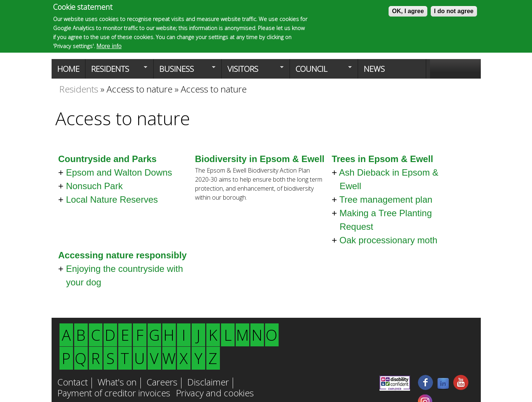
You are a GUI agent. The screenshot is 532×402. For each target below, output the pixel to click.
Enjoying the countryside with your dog (124, 275)
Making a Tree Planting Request (386, 220)
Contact (72, 383)
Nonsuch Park (94, 186)
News (374, 69)
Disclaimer (208, 383)
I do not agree (454, 11)
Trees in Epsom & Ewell (382, 159)
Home (68, 69)
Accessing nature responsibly (123, 255)
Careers (162, 383)
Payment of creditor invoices (114, 394)
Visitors (253, 71)
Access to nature (139, 89)
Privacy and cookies (215, 394)
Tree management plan (386, 199)
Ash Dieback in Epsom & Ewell (389, 179)
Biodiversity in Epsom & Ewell (260, 159)
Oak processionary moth (389, 240)
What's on (117, 383)
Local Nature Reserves (112, 199)
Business (184, 71)
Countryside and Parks (107, 159)
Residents (116, 71)
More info (109, 46)
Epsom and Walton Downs (119, 172)
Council (321, 71)
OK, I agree (408, 11)
